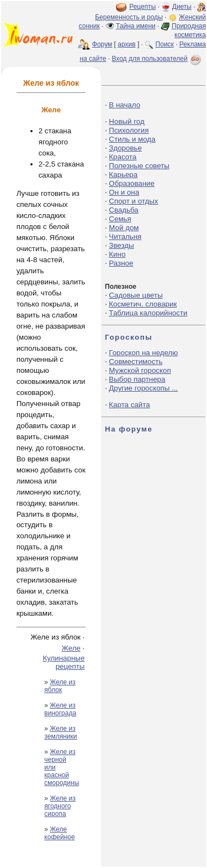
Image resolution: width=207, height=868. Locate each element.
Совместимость (136, 362)
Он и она (124, 192)
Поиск (165, 44)
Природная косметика (189, 30)
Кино (117, 254)
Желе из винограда (60, 709)
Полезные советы (139, 166)
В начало (124, 105)
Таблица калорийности (148, 313)
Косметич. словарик (143, 304)
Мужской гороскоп (140, 370)
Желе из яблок (60, 686)
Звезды (121, 245)
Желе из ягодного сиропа (60, 806)
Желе (71, 648)
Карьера (123, 175)
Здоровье (125, 148)
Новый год (126, 121)
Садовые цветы (136, 295)
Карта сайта (129, 405)
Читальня (125, 237)
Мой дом (124, 228)
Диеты (182, 7)
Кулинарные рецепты (63, 662)
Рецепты (142, 7)
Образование (132, 183)
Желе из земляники (60, 732)
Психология (129, 130)
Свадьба (123, 210)
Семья (120, 219)
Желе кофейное (59, 833)
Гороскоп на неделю (143, 353)
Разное (121, 263)
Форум (102, 44)
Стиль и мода (132, 139)
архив (126, 44)
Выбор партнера (137, 379)
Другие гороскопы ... (143, 388)
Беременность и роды (129, 17)
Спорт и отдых (133, 201)
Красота (123, 157)
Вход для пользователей (157, 59)
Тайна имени (136, 26)
